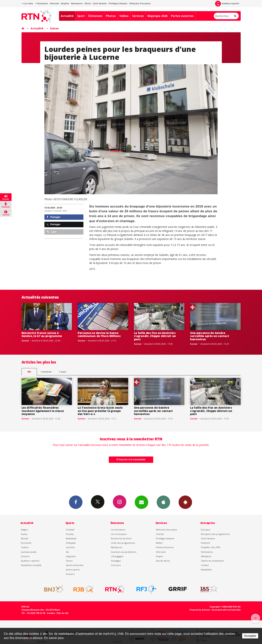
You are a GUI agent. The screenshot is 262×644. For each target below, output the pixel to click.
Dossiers (25, 556)
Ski (67, 552)
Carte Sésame (100, 3)
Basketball (71, 538)
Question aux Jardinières (124, 552)
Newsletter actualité (31, 565)
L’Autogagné (117, 556)
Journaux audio (29, 552)
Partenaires (207, 552)
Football (70, 530)
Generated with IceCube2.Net (226, 610)
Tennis (69, 561)
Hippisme (71, 556)
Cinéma (160, 534)
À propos (205, 530)
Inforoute (54, 3)
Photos (111, 16)
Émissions (95, 16)
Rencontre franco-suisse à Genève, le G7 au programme (42, 334)
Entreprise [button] (42, 3)
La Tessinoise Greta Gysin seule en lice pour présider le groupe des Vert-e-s (100, 411)
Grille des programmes (123, 543)
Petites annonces (165, 547)
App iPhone (163, 502)
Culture (25, 547)
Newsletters (141, 502)
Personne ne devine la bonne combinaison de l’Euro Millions (99, 334)
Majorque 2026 (157, 16)
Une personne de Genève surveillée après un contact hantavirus (210, 336)
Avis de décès (163, 561)
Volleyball (71, 543)
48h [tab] (29, 372)
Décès (88, 3)
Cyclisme (70, 547)
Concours (116, 565)
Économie (26, 543)
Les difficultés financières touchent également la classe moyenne (43, 411)
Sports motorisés (75, 565)
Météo (159, 543)
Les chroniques (119, 534)
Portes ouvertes (182, 16)
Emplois (65, 3)
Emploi (159, 556)
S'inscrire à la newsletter (131, 459)
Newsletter (206, 570)
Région (25, 530)
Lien (52, 232)
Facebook (76, 502)
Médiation (206, 556)
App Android (185, 502)
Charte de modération (212, 561)
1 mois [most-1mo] (63, 372)
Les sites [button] (27, 3)
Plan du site (63, 613)
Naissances (77, 3)
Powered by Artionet (200, 610)
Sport (81, 16)
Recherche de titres (121, 538)
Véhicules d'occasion (140, 3)
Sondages (116, 561)
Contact (205, 565)
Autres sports (73, 570)
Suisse (54, 28)
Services (138, 16)
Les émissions (118, 530)
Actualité (67, 16)
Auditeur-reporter (227, 4)
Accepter (250, 636)
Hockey (70, 534)
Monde (25, 538)
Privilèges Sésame (118, 3)
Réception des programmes (215, 534)
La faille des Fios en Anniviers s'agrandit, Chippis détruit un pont (155, 336)
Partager (54, 217)
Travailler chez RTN (210, 547)
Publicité (205, 543)
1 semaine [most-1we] (46, 372)
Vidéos (124, 16)
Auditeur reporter (30, 561)
